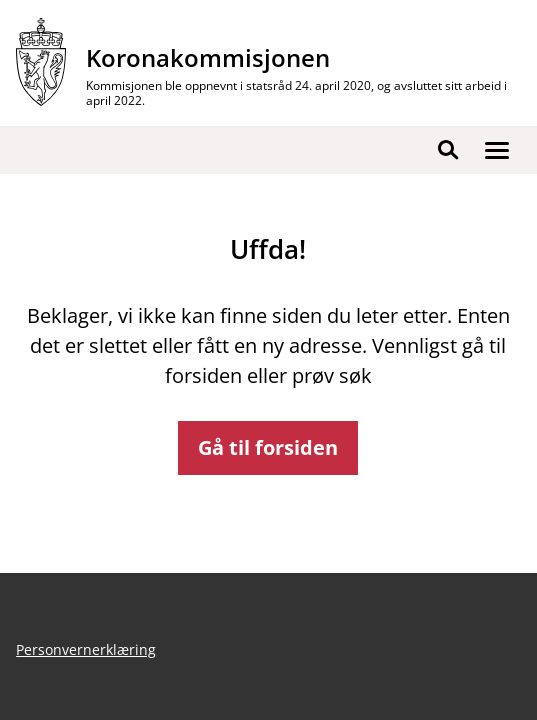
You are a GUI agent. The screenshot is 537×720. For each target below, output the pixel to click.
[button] (497, 150)
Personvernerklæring (86, 649)
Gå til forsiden (268, 447)
